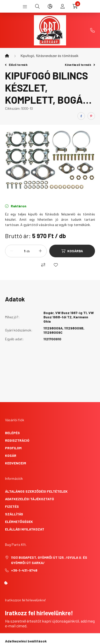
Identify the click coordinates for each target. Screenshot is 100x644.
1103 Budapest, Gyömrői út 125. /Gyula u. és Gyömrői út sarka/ (49, 560)
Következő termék (80, 65)
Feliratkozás (25, 638)
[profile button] (63, 6)
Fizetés (12, 506)
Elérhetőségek (19, 522)
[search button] (37, 6)
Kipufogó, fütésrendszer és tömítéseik (49, 56)
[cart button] (75, 6)
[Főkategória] (7, 56)
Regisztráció (17, 440)
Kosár (11, 455)
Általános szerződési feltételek (36, 491)
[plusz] (40, 251)
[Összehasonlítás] (43, 265)
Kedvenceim (16, 463)
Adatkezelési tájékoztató (30, 499)
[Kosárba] (72, 251)
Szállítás (14, 514)
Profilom (13, 448)
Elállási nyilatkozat (25, 529)
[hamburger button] (25, 6)
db (28, 251)
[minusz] (12, 251)
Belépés (12, 433)
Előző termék (16, 65)
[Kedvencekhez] (56, 265)
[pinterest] (91, 116)
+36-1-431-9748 (92, 30)
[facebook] (81, 116)
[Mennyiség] (20, 251)
